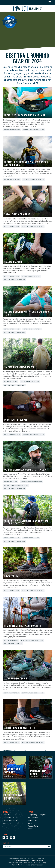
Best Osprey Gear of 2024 (31, 538)
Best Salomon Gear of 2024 (31, 276)
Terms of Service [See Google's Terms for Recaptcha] (32, 865)
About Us (6, 815)
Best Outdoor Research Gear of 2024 (16, 485)
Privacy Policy (37, 861)
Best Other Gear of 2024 (12, 130)
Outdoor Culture (34, 826)
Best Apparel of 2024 (10, 382)
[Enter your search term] (27, 847)
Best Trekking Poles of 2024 (13, 644)
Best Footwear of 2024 (11, 227)
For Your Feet (33, 818)
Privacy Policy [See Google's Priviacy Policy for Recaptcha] (17, 865)
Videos (30, 829)
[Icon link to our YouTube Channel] (11, 838)
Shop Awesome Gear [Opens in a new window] (11, 818)
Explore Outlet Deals (10, 820)
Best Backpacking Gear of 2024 (31, 482)
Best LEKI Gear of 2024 (11, 640)
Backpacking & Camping (37, 815)
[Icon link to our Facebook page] (4, 838)
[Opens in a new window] (14, 767)
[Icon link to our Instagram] (8, 838)
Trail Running (32, 820)
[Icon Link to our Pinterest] (15, 838)
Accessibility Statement (21, 861)
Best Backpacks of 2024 (12, 179)
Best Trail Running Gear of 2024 (34, 130)
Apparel (30, 823)
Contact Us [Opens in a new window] (7, 823)
